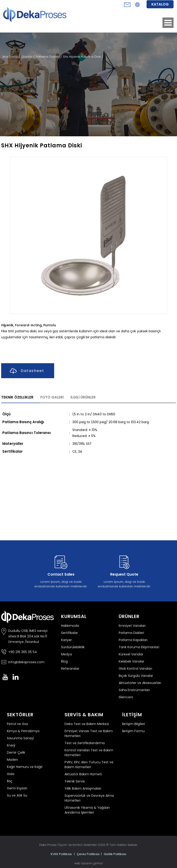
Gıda (11, 774)
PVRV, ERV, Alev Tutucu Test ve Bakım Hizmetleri (89, 765)
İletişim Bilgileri (134, 724)
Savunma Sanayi (20, 738)
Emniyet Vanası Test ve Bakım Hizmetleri (89, 733)
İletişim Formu (133, 731)
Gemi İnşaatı (17, 788)
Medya (66, 654)
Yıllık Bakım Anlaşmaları (83, 788)
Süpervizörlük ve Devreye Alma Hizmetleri (89, 798)
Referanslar (70, 669)
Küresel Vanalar (131, 654)
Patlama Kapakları (133, 640)
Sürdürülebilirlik (73, 647)
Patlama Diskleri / (49, 57)
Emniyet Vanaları (132, 626)
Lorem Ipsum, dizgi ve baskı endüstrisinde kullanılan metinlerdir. (61, 571)
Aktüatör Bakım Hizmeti (83, 774)
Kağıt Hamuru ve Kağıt (25, 767)
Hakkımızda (70, 626)
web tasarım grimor (89, 863)
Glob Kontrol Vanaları (135, 669)
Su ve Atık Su (17, 795)
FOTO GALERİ (52, 397)
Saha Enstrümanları (134, 690)
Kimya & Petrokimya (23, 731)
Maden (12, 760)
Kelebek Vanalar (131, 661)
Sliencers (126, 697)
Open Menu (168, 23)
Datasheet (26, 371)
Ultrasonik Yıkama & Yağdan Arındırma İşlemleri (87, 810)
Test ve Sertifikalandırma (85, 743)
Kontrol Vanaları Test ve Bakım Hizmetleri (89, 753)
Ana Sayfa (10, 57)
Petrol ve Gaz (18, 724)
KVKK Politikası (61, 854)
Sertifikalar (69, 633)
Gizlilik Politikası (115, 854)
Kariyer (66, 640)
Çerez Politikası (88, 854)
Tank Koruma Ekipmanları (139, 647)
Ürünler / (29, 57)
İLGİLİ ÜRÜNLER (83, 397)
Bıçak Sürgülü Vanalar (136, 676)
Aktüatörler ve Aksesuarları (140, 683)
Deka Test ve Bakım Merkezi (87, 724)
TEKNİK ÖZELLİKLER (17, 397)
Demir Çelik (16, 752)
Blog (64, 661)
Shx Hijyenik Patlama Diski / (83, 57)
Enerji (11, 745)
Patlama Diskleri (131, 633)
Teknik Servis (75, 781)
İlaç (10, 781)
